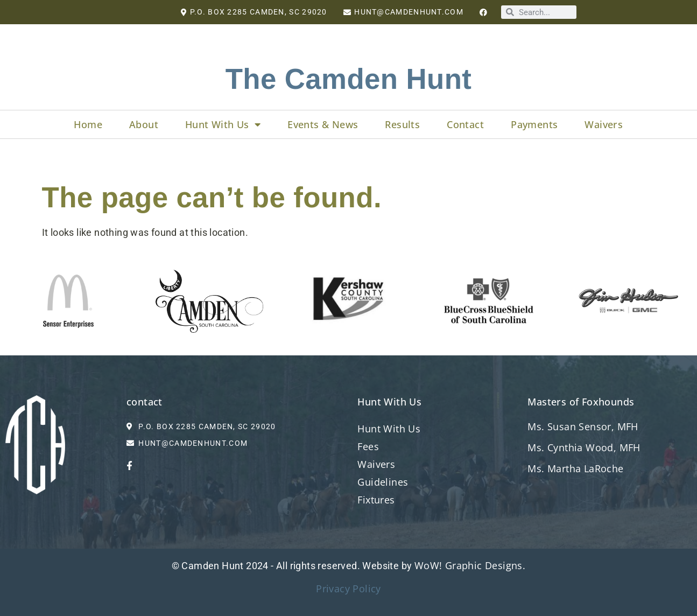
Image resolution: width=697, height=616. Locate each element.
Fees (368, 446)
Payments (534, 124)
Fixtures (376, 500)
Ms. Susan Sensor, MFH (583, 426)
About (144, 124)
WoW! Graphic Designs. (470, 565)
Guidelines (383, 482)
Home (88, 124)
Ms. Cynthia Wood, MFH (584, 447)
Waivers (604, 124)
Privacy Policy (348, 589)
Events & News (323, 124)
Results (402, 124)
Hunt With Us (223, 124)
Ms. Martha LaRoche (577, 468)
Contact (465, 124)
